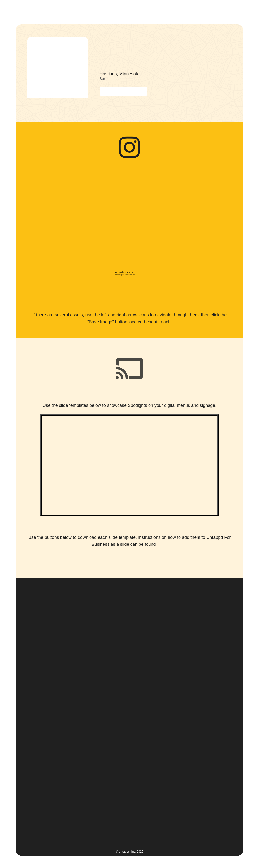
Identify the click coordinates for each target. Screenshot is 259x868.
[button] (239, 11)
